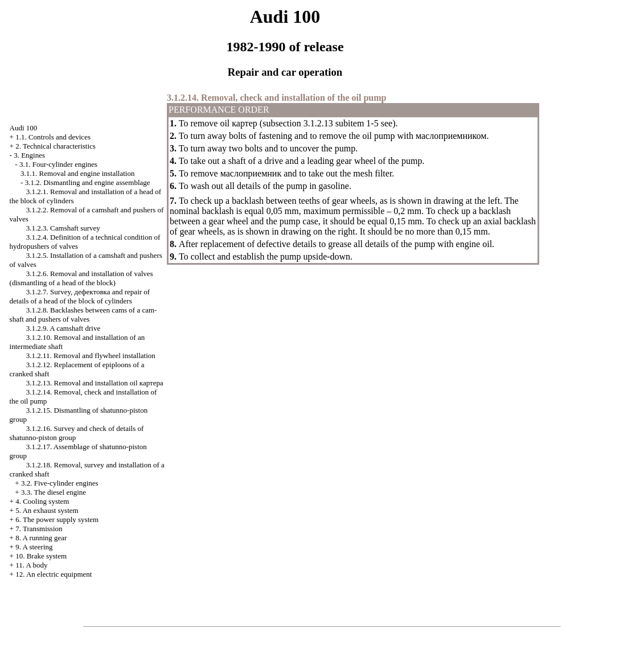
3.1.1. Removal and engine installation (77, 173)
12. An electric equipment (54, 574)
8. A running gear (41, 538)
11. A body (31, 565)
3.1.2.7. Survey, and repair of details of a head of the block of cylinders (80, 296)
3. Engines (29, 155)
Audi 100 (24, 128)
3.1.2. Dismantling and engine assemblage (88, 182)
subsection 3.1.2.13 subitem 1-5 (321, 123)
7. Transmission (39, 529)
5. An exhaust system (47, 510)
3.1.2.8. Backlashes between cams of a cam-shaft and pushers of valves (83, 315)
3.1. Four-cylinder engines (58, 164)
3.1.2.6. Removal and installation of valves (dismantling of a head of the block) (81, 278)
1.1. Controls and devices (53, 137)
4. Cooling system (42, 501)
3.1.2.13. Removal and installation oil (95, 383)
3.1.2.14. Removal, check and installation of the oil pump (276, 98)
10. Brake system (41, 556)
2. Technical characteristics (56, 146)
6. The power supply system (57, 519)
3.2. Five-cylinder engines (60, 483)
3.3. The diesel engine (54, 492)
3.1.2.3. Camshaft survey (63, 228)
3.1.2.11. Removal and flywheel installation (91, 356)
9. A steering (34, 547)
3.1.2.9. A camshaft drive (63, 328)
